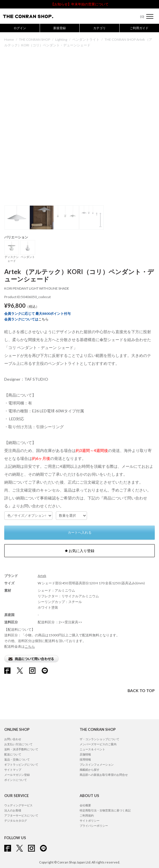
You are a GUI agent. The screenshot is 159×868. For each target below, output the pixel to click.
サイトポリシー (90, 820)
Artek (42, 576)
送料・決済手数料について (21, 749)
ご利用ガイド (139, 28)
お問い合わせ (13, 739)
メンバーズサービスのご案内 (98, 744)
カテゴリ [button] (99, 28)
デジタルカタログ (16, 820)
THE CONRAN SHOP (35, 39)
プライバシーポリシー (94, 826)
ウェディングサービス (18, 805)
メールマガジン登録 (17, 775)
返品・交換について (17, 759)
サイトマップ (13, 770)
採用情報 (85, 759)
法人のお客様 (13, 810)
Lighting (61, 39)
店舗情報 (85, 754)
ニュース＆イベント (92, 749)
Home (9, 39)
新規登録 (60, 28)
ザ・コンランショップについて (99, 739)
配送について (13, 754)
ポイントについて (16, 780)
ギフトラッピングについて (21, 764)
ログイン (20, 28)
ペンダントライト (86, 39)
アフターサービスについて (21, 815)
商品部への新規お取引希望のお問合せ (104, 775)
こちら (43, 319)
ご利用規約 (87, 815)
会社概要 (85, 805)
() (139, 17)
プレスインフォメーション (97, 764)
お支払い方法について (18, 744)
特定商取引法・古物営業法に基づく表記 (105, 810)
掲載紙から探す (90, 770)
